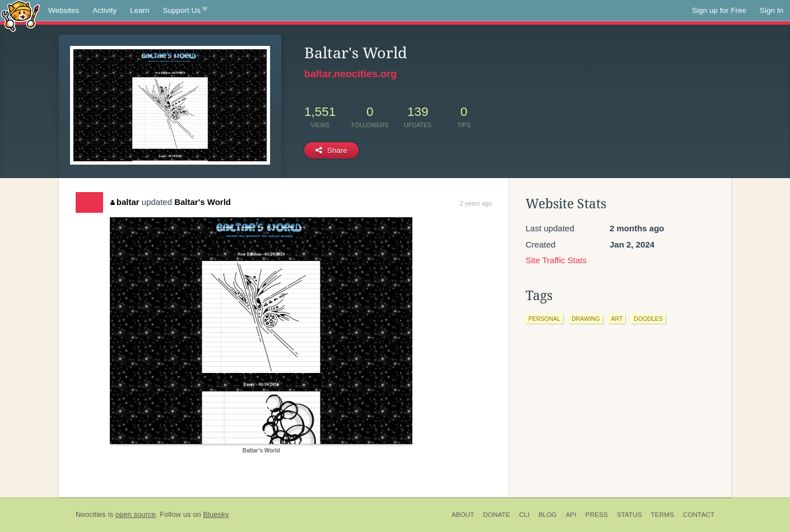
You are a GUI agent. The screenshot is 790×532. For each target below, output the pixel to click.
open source (136, 514)
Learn (140, 10)
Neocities (91, 514)
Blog (548, 515)
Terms (663, 515)
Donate (496, 515)
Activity (104, 10)
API (571, 515)
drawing (585, 319)
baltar (125, 202)
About (463, 515)
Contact (699, 515)
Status (629, 515)
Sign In (772, 10)
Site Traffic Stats (556, 260)
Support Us (185, 11)
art (617, 319)
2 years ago (476, 203)
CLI (524, 515)
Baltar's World (203, 202)
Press (597, 515)
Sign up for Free (719, 10)
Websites (64, 10)
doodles (648, 319)
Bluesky (216, 514)
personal (544, 319)
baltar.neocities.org (350, 74)
